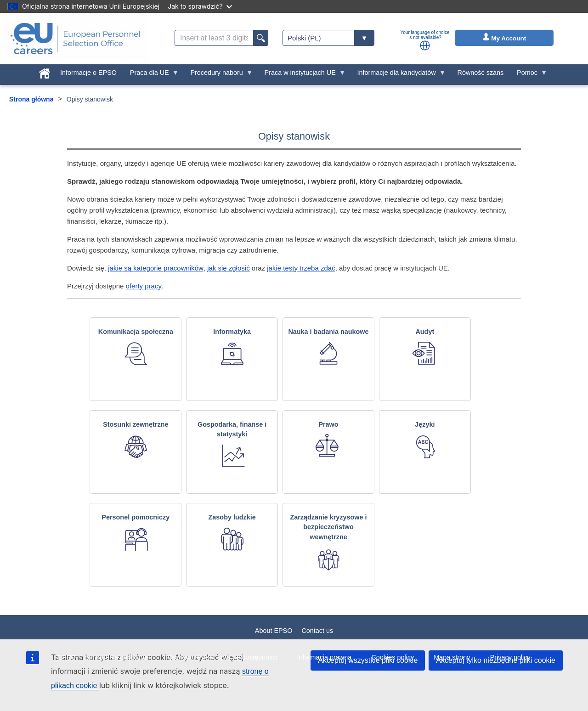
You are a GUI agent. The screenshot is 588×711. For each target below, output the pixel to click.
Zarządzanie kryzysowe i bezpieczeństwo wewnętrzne (328, 527)
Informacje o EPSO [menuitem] (88, 73)
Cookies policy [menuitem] (393, 657)
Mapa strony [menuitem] (452, 657)
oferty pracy (144, 286)
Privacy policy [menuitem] (510, 657)
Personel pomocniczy (136, 517)
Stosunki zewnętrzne (136, 424)
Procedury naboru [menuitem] (218, 75)
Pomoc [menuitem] (529, 75)
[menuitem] (45, 72)
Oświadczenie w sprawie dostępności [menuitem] (222, 657)
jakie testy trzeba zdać (301, 268)
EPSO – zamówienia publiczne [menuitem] (103, 657)
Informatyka (232, 332)
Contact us (317, 631)
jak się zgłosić (229, 268)
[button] (425, 45)
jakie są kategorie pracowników (156, 268)
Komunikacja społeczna (136, 332)
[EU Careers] (75, 39)
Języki (425, 424)
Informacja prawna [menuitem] (324, 657)
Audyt (425, 332)
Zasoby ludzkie (232, 517)
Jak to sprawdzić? (200, 6)
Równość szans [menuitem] (481, 73)
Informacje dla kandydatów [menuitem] (398, 75)
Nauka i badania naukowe (328, 332)
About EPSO (274, 631)
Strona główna (31, 99)
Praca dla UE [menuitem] (151, 75)
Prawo (328, 424)
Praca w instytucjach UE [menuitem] (302, 75)
